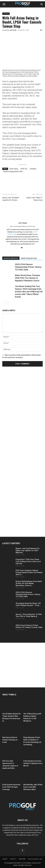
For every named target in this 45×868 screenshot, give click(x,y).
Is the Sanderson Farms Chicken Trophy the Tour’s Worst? (33, 763)
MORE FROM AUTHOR (29, 258)
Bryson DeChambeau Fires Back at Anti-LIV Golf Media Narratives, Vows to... (29, 583)
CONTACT (13, 859)
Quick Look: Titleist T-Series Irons (35, 199)
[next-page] (7, 303)
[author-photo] (23, 220)
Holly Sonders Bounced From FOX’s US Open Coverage (11, 787)
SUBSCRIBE (22, 859)
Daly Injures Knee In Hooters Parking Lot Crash (10, 740)
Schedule (33, 169)
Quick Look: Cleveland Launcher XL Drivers (11, 199)
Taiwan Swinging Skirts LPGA (13, 172)
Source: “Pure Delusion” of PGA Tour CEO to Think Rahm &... (29, 615)
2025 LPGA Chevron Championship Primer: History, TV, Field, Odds (28, 267)
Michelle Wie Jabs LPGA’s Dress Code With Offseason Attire (33, 787)
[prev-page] (4, 303)
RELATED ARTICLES (11, 258)
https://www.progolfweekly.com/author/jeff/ (22, 226)
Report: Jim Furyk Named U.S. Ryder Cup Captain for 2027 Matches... (28, 550)
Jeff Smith (13, 30)
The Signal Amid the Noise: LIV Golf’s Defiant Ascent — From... (28, 604)
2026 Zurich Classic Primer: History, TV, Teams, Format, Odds (29, 626)
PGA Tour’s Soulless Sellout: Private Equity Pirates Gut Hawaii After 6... (29, 572)
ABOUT (5, 859)
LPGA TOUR (6, 14)
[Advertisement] (20, 411)
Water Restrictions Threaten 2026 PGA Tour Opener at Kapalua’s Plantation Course (28, 278)
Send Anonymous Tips (35, 859)
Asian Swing (14, 169)
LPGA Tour (24, 169)
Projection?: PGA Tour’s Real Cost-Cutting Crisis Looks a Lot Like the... (28, 561)
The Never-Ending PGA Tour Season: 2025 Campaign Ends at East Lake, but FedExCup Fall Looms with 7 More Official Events (29, 292)
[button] (4, 4)
